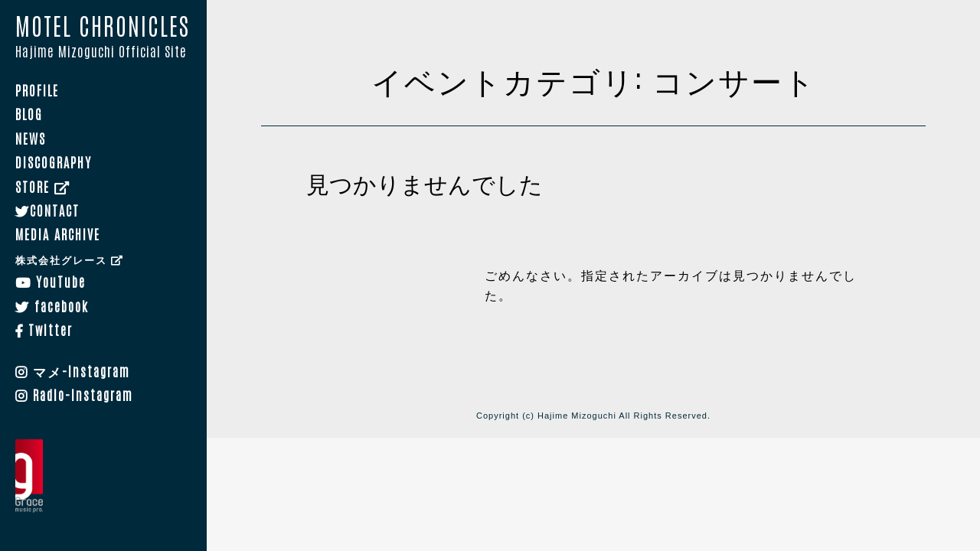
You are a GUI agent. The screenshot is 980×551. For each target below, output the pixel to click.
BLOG (29, 114)
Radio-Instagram (74, 394)
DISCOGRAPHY (54, 161)
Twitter (44, 329)
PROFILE (37, 90)
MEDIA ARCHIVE (58, 234)
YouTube (51, 281)
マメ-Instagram (73, 370)
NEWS (31, 138)
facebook (52, 305)
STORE (43, 186)
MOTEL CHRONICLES (103, 37)
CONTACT (47, 210)
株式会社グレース (70, 259)
